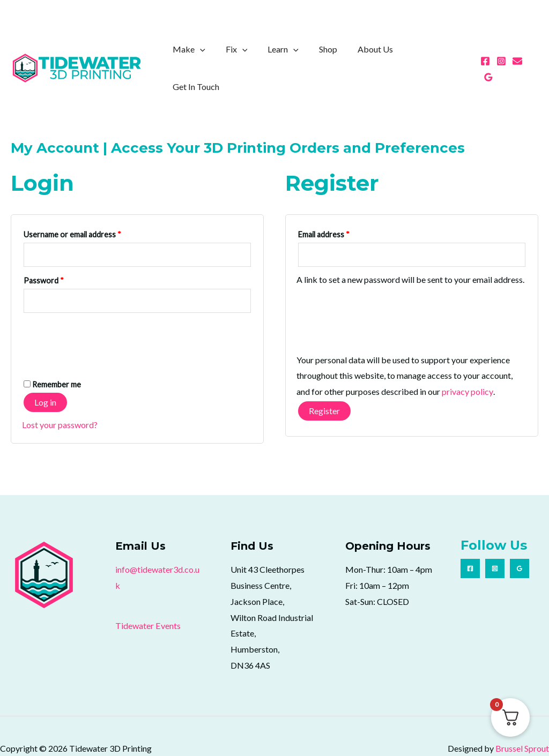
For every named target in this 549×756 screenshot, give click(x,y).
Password (59, 255)
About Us (380, 55)
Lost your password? (60, 399)
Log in (45, 377)
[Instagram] (501, 57)
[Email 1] (517, 57)
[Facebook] (485, 57)
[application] (217, 56)
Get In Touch (438, 55)
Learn (294, 56)
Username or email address (88, 208)
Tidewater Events (148, 600)
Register (324, 386)
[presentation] (103, 314)
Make (206, 56)
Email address (339, 208)
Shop (336, 55)
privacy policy (467, 367)
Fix (251, 56)
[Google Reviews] (533, 57)
